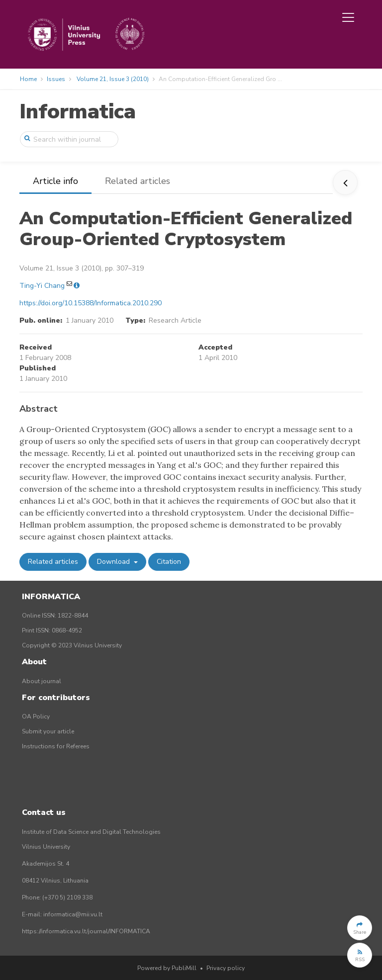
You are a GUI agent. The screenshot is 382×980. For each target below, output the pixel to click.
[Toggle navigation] (348, 17)
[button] (360, 928)
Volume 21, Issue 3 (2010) (113, 79)
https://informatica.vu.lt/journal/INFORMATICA (86, 931)
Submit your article (48, 731)
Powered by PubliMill (167, 968)
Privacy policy (226, 968)
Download (114, 562)
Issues (56, 79)
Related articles (138, 181)
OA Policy (36, 716)
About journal (42, 681)
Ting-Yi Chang (42, 286)
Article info (55, 181)
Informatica (78, 112)
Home (28, 79)
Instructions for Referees (56, 746)
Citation (169, 562)
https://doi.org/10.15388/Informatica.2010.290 (91, 303)
